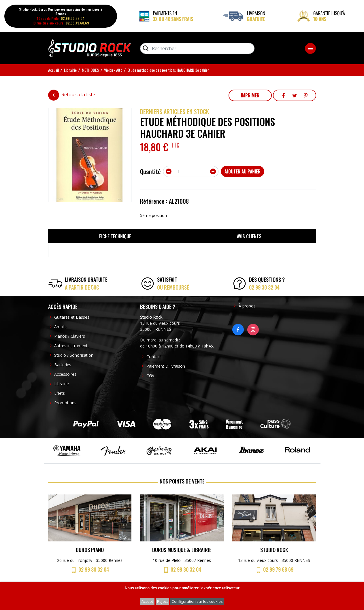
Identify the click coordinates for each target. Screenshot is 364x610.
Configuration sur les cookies (197, 601)
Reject (162, 601)
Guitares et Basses (72, 317)
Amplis (60, 327)
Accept (147, 601)
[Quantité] (191, 171)
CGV (150, 376)
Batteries (63, 365)
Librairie (62, 384)
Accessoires (65, 374)
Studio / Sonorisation (74, 355)
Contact (154, 357)
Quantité (150, 171)
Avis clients (249, 236)
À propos (247, 306)
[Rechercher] (197, 48)
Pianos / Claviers (70, 336)
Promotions (65, 403)
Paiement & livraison (166, 366)
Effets (60, 393)
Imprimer (250, 95)
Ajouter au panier (243, 171)
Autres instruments (72, 346)
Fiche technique (115, 236)
